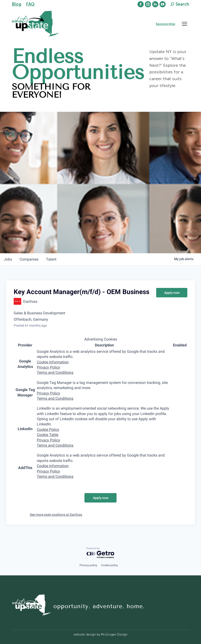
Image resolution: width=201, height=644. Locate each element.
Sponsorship (165, 24)
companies (29, 259)
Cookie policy (109, 565)
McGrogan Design (114, 634)
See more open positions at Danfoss (56, 515)
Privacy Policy (48, 367)
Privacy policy (88, 565)
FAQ (30, 4)
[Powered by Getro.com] (100, 553)
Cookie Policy (48, 430)
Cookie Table (48, 435)
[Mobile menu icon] (184, 24)
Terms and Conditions (55, 372)
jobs (8, 259)
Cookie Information (53, 362)
